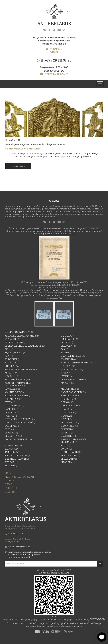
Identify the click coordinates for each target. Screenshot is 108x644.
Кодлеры (66, 366)
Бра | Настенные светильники (23, 346)
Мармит (66, 383)
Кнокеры (10, 366)
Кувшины (67, 376)
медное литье (33, 149)
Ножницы (67, 399)
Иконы (9, 363)
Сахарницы (68, 426)
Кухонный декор (15, 380)
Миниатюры (12, 392)
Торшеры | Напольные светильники (74, 441)
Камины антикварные (75, 363)
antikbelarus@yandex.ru (19, 547)
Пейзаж (65, 402)
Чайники (10, 452)
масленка (11, 389)
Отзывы (10, 492)
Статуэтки (11, 436)
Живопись (11, 359)
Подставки (68, 412)
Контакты (11, 488)
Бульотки (67, 346)
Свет (7, 429)
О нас (8, 484)
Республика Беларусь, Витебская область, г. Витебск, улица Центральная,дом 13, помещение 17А (54, 41)
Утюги (65, 445)
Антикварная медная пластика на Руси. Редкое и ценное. (35, 144)
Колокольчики (70, 369)
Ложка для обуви (71, 380)
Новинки (10, 399)
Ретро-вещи (68, 422)
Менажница (68, 389)
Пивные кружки (71, 406)
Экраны (9, 466)
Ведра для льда (14, 353)
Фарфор (9, 449)
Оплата (10, 481)
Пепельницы (12, 406)
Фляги (65, 449)
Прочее (65, 419)
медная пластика (14, 149)
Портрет (9, 416)
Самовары (11, 426)
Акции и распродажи (19, 477)
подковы (67, 409)
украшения (11, 445)
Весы (64, 353)
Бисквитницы (13, 342)
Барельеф (66, 336)
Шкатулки (67, 459)
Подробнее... (18, 166)
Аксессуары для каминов (20, 336)
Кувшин (9, 376)
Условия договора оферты (55, 288)
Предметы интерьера (17, 419)
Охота (8, 402)
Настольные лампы (17, 396)
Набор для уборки (72, 392)
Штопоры (67, 462)
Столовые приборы (16, 439)
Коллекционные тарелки (20, 369)
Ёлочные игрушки (72, 356)
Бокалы (65, 342)
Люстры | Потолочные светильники (18, 384)
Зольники (67, 359)
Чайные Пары (69, 452)
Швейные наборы (15, 459)
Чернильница (69, 455)
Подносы (10, 412)
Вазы (7, 349)
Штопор (9, 462)
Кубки (65, 373)
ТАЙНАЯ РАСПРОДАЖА (54, 74)
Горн (7, 356)
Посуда (65, 416)
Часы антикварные (16, 455)
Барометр (10, 339)
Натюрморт (68, 396)
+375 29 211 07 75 (58, 60)
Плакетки (11, 409)
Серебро (9, 433)
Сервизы (66, 429)
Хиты (8, 473)
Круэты (9, 373)
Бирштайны (68, 339)
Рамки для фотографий (19, 422)
